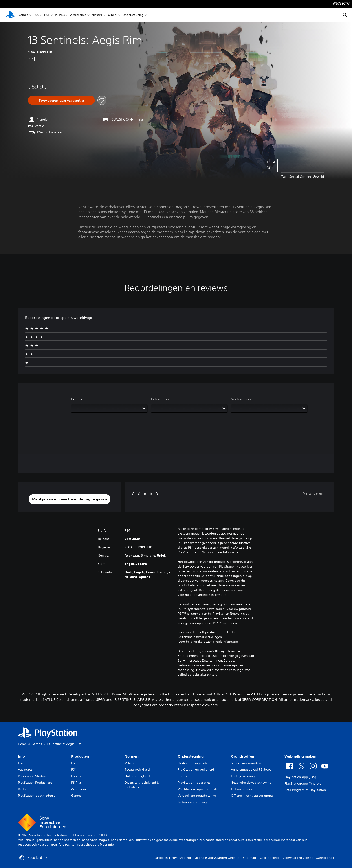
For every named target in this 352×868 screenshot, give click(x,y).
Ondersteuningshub (192, 763)
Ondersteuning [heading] (191, 756)
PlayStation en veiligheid (196, 769)
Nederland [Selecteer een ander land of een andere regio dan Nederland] (33, 858)
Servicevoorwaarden (246, 763)
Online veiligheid (137, 776)
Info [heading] (21, 756)
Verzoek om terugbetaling (197, 796)
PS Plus (60, 15)
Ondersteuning (133, 15)
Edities (77, 399)
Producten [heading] (80, 756)
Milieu (129, 763)
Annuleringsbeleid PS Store (251, 769)
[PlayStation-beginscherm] (10, 15)
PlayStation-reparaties (194, 783)
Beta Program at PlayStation (305, 790)
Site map (250, 858)
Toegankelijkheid (137, 769)
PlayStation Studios (32, 776)
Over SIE (24, 763)
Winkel (112, 15)
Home (22, 744)
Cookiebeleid (269, 858)
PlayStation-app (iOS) (300, 777)
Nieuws (97, 15)
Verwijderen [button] (313, 493)
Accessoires (78, 15)
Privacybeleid (181, 858)
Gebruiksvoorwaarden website (217, 858)
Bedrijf (23, 789)
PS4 (47, 15)
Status (182, 776)
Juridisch (161, 858)
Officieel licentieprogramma (252, 796)
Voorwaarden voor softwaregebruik (308, 858)
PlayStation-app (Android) (303, 783)
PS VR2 (76, 776)
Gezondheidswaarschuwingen (200, 637)
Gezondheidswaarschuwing (251, 783)
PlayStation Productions (35, 783)
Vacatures (25, 769)
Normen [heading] (132, 756)
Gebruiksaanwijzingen (194, 802)
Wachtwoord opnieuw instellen (200, 789)
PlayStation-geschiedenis (37, 796)
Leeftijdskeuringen (245, 776)
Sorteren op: (242, 399)
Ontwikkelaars (241, 789)
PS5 (36, 15)
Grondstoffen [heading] (243, 756)
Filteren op (160, 399)
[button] (70, 499)
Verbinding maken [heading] (300, 756)
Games (23, 15)
